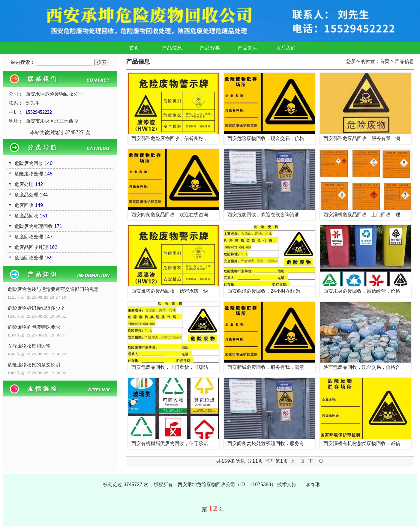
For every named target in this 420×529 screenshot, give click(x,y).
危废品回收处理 (31, 247)
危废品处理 (26, 195)
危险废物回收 (29, 163)
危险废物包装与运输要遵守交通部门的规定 (53, 289)
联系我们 (286, 48)
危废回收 (24, 205)
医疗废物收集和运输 (29, 346)
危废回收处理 (29, 237)
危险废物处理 (29, 174)
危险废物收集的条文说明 (34, 365)
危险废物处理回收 (34, 226)
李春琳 (313, 484)
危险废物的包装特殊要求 (34, 327)
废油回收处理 (29, 258)
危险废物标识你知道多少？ (36, 308)
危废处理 (24, 184)
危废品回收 (26, 216)
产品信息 (172, 48)
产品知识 (248, 48)
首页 (134, 48)
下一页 (316, 461)
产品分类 (210, 48)
